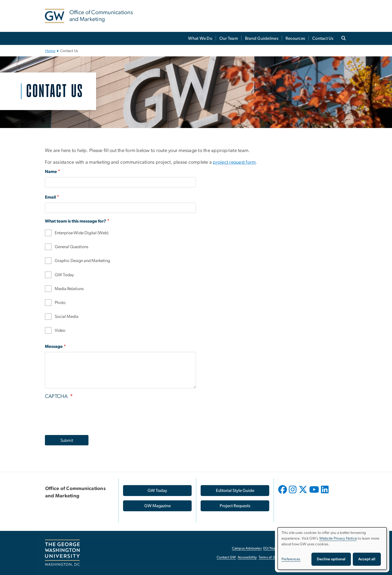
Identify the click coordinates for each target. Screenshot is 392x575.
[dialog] (332, 548)
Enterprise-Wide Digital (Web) (82, 233)
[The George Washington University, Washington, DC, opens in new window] (62, 553)
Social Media (67, 317)
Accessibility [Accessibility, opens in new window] (247, 557)
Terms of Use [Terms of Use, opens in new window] (269, 557)
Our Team (229, 38)
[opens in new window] (283, 494)
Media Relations (69, 289)
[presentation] (86, 416)
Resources (295, 38)
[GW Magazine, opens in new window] (157, 506)
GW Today (64, 275)
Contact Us (323, 38)
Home (50, 51)
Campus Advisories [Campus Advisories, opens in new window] (247, 548)
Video (60, 330)
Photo (60, 303)
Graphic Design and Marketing (82, 261)
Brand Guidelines (262, 38)
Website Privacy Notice (338, 539)
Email (50, 197)
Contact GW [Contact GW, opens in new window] (226, 557)
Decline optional (331, 559)
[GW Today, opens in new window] (157, 491)
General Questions (71, 247)
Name (51, 172)
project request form (234, 162)
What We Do (200, 38)
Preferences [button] (291, 559)
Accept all (367, 559)
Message (54, 346)
